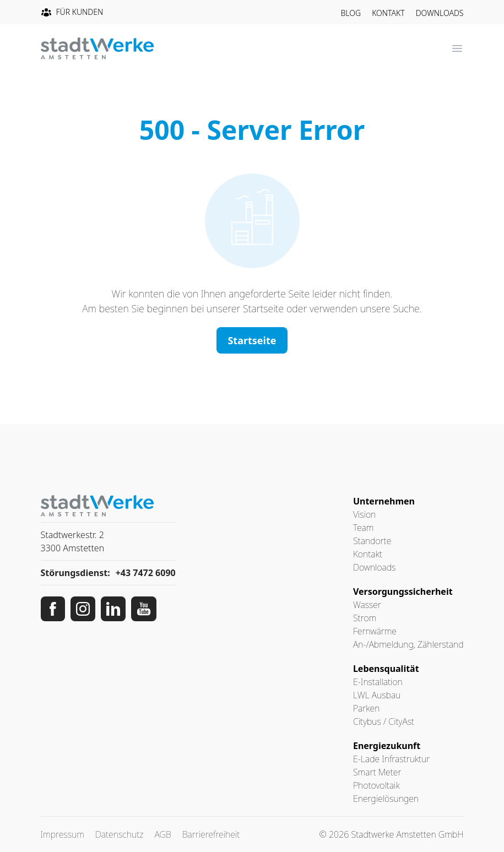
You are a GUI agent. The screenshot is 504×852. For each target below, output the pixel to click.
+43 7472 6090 (146, 573)
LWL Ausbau (377, 695)
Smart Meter (377, 772)
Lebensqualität (386, 669)
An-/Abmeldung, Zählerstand (408, 644)
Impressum (63, 834)
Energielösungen (386, 799)
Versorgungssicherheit (403, 591)
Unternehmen (384, 501)
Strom (365, 618)
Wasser (367, 605)
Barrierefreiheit (211, 834)
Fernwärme (375, 631)
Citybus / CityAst (384, 721)
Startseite (252, 340)
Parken (366, 708)
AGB (163, 834)
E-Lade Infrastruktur (391, 759)
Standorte (372, 541)
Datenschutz (120, 834)
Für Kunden (72, 12)
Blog (351, 13)
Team (363, 528)
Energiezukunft (387, 746)
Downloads (440, 13)
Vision (364, 514)
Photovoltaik (376, 785)
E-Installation (378, 682)
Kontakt (388, 13)
